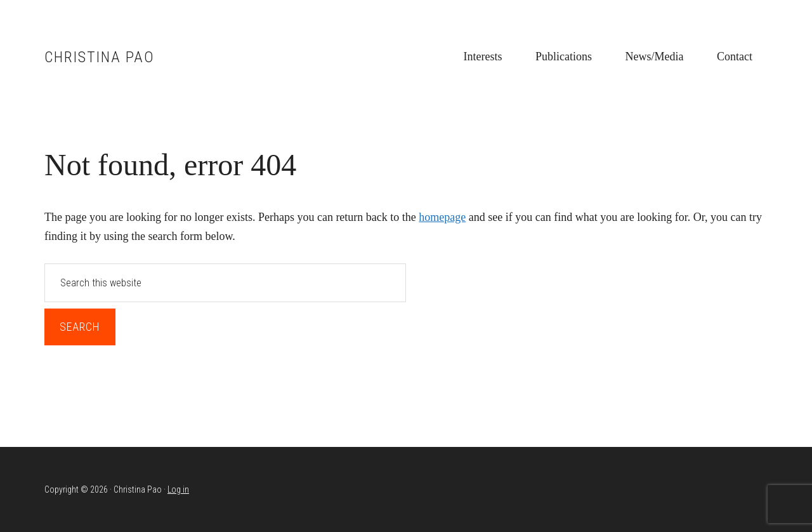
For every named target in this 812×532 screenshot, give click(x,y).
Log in (178, 489)
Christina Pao (100, 57)
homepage (442, 217)
